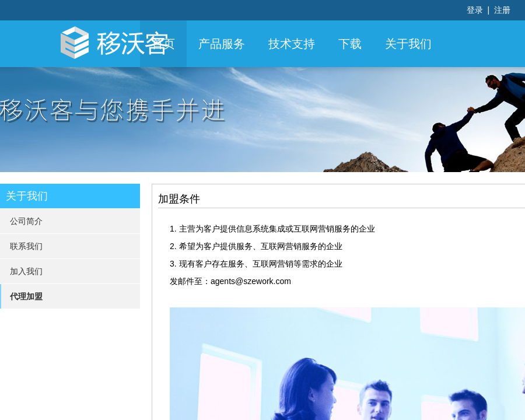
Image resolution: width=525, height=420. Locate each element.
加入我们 (26, 271)
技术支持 (292, 44)
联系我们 (26, 246)
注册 (502, 10)
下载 (350, 44)
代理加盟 (26, 296)
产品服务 (222, 44)
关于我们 (408, 44)
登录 (476, 10)
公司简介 (26, 221)
